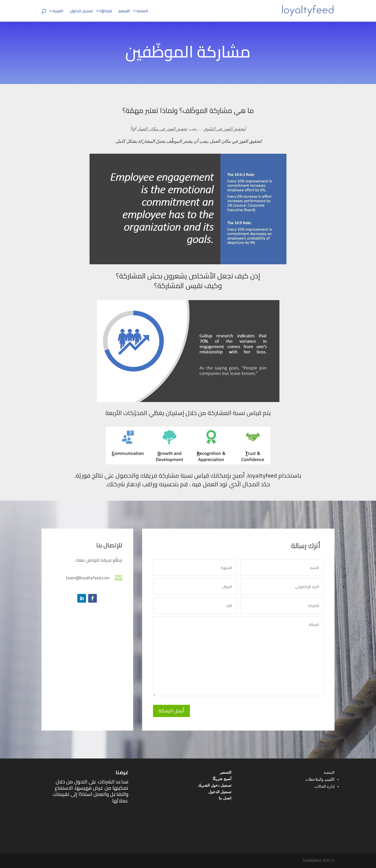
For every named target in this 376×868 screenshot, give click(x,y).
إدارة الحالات (324, 786)
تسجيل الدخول (81, 12)
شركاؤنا (106, 12)
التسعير (124, 12)
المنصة (142, 12)
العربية (58, 12)
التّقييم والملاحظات (320, 779)
